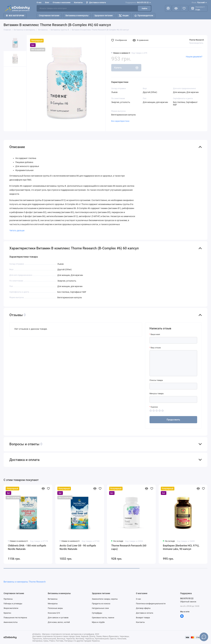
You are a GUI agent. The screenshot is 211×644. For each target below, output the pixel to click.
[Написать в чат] (204, 637)
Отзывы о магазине (62, 2)
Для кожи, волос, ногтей (59, 622)
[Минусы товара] (173, 399)
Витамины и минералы (77, 16)
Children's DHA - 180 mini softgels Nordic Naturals (27, 547)
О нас (39, 2)
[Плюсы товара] (173, 386)
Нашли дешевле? (194, 57)
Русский (199, 2)
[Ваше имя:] (173, 340)
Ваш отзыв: (156, 348)
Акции (124, 16)
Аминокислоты (11, 622)
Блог (47, 2)
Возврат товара (143, 617)
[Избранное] (184, 8)
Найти (144, 8)
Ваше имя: (155, 334)
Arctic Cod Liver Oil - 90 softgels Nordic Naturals (78, 547)
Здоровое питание (104, 16)
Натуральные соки (100, 608)
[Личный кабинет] (168, 8)
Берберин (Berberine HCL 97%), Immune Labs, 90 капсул (181, 547)
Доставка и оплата (96, 2)
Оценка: (154, 407)
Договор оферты (143, 608)
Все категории (15, 16)
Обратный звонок (188, 602)
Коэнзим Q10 (54, 613)
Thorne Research (196, 40)
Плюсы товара (156, 380)
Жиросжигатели (11, 608)
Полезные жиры (55, 608)
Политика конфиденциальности (151, 603)
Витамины (53, 599)
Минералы (53, 603)
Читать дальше (17, 231)
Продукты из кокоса (101, 603)
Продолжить (173, 420)
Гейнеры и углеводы (13, 603)
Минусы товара (157, 393)
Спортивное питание (49, 16)
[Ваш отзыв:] (173, 363)
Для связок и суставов (58, 617)
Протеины (8, 599)
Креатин (7, 613)
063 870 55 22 (138, 2)
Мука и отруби (98, 622)
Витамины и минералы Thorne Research (25, 582)
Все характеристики (120, 121)
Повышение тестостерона (15, 617)
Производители (144, 16)
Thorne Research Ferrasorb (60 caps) (129, 547)
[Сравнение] (176, 8)
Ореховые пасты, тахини (103, 617)
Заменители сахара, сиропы (105, 599)
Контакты (78, 2)
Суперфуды (97, 613)
